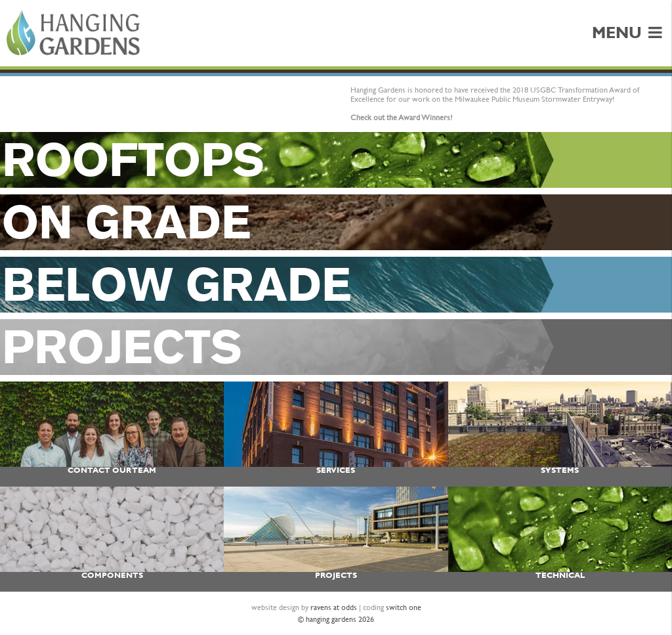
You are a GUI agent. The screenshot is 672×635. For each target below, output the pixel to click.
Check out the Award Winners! (401, 118)
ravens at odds (334, 607)
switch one (404, 607)
